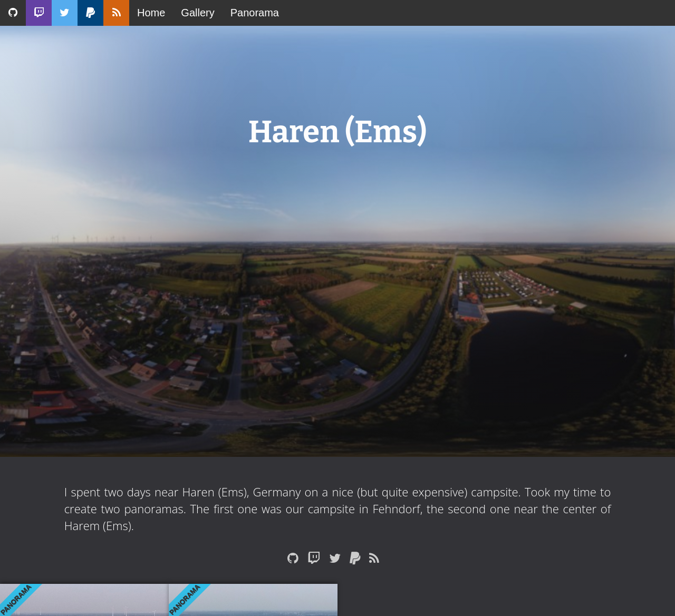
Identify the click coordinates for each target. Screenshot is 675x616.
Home (151, 13)
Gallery (197, 13)
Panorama (255, 13)
